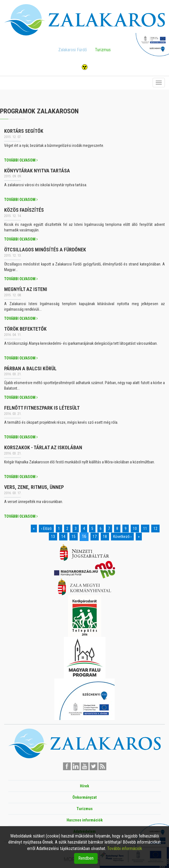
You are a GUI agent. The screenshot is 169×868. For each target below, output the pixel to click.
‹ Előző (46, 529)
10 (135, 529)
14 (63, 537)
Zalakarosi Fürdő (73, 50)
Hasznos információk (85, 820)
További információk (125, 848)
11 (145, 529)
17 (95, 537)
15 (74, 537)
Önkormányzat (84, 797)
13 (53, 537)
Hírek (84, 786)
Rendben (86, 858)
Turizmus (103, 50)
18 (105, 537)
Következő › (122, 537)
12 (155, 529)
